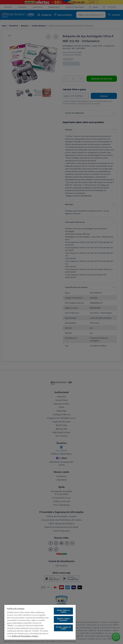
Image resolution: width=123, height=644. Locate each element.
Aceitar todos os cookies (63, 611)
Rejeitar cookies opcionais (63, 619)
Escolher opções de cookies (63, 628)
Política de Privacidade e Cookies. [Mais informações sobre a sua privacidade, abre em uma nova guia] (25, 636)
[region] (40, 622)
